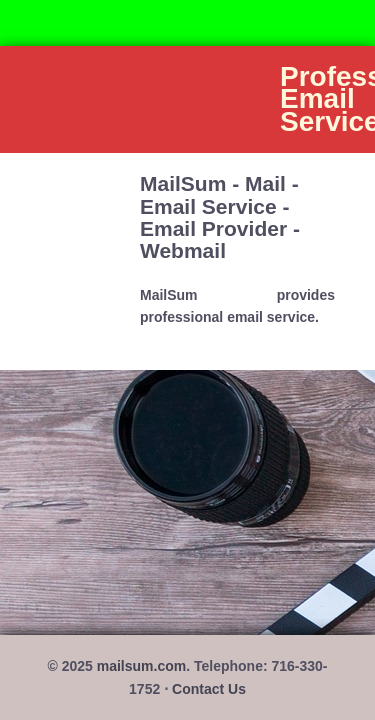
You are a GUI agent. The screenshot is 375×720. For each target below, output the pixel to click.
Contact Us (209, 689)
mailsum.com (141, 666)
